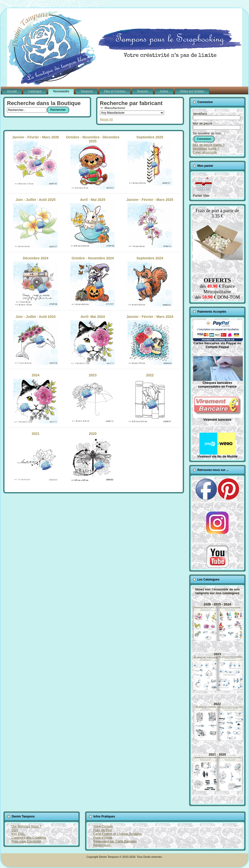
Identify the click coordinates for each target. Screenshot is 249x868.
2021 (36, 457)
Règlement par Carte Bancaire (115, 841)
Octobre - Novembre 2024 (93, 281)
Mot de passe (203, 123)
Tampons (87, 91)
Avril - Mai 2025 (93, 223)
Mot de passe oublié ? (209, 145)
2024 (36, 398)
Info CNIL (18, 834)
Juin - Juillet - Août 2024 (36, 340)
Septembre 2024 (150, 281)
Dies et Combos (115, 91)
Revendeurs (102, 845)
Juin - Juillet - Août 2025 (36, 223)
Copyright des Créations (29, 838)
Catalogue (35, 91)
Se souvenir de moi (207, 133)
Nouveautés (61, 91)
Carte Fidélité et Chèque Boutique (118, 834)
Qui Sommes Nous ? (26, 826)
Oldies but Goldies (192, 91)
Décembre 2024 (36, 281)
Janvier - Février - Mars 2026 (36, 160)
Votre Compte (103, 826)
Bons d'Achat (103, 838)
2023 (93, 398)
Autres (164, 91)
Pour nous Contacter (26, 841)
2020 (93, 457)
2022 (150, 398)
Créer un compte (205, 152)
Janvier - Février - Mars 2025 (150, 223)
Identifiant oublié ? (206, 148)
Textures (143, 91)
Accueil (12, 91)
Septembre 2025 (150, 160)
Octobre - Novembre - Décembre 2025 (93, 162)
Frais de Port (102, 830)
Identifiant (200, 114)
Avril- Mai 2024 (93, 340)
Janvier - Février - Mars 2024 (150, 340)
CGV (15, 830)
